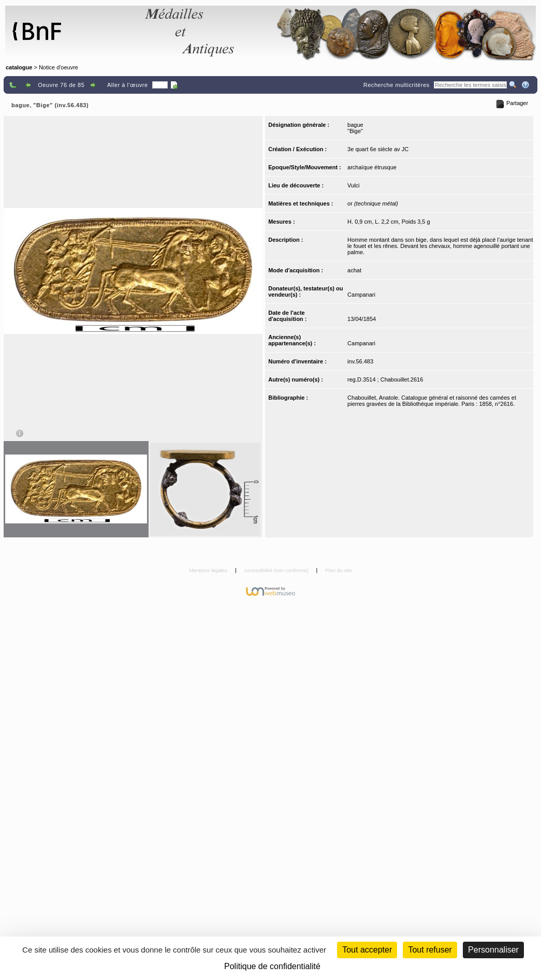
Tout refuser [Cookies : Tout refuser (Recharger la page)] (430, 950)
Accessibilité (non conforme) (277, 570)
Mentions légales (209, 570)
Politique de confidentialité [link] (272, 966)
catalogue (19, 67)
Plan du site (339, 570)
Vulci (353, 185)
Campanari (361, 295)
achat (354, 270)
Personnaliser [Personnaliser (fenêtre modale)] (493, 950)
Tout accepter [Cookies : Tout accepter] (367, 950)
